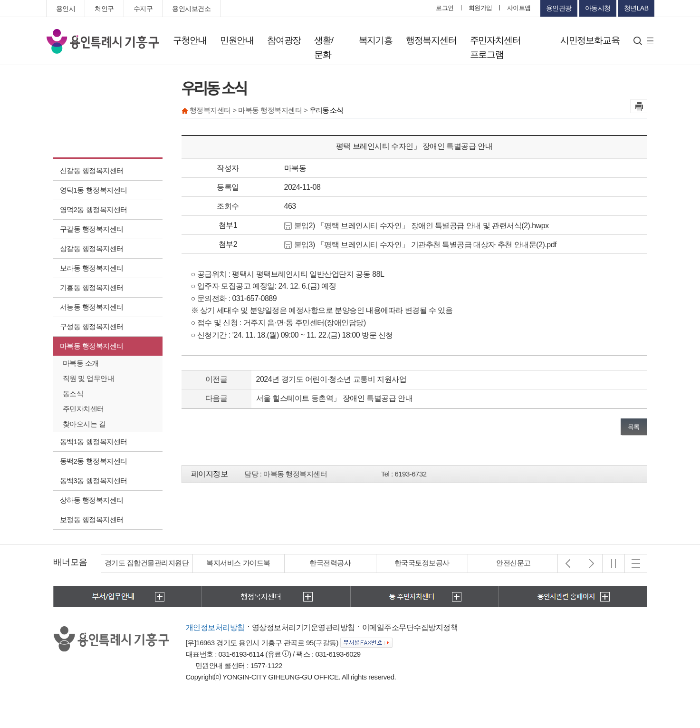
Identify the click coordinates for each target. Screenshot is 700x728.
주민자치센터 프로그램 (495, 47)
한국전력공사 (330, 563)
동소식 (73, 393)
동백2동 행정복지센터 (94, 461)
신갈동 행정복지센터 (92, 170)
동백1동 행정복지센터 (94, 442)
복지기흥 (376, 40)
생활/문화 (324, 47)
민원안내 (237, 40)
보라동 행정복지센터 (92, 268)
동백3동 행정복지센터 (94, 480)
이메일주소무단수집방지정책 (410, 627)
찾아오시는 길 (84, 424)
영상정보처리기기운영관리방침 (303, 627)
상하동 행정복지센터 (92, 500)
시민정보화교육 (590, 40)
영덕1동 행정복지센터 (94, 190)
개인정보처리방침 (215, 627)
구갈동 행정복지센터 (92, 229)
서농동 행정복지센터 (92, 307)
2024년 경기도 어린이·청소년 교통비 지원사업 (331, 379)
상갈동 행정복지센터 (92, 248)
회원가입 (480, 8)
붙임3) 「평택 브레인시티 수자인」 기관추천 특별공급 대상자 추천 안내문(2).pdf (421, 245)
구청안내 (190, 40)
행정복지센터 (431, 40)
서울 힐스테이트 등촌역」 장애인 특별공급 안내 (335, 398)
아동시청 (598, 8)
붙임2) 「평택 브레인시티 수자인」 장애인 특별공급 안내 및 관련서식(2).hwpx (417, 226)
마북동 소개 (81, 363)
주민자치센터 (83, 409)
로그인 (445, 8)
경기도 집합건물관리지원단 (147, 563)
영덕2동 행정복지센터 (94, 209)
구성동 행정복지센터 (92, 326)
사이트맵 (519, 8)
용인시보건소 (191, 9)
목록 (634, 427)
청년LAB (636, 8)
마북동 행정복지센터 (92, 346)
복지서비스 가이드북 (238, 563)
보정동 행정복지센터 (92, 519)
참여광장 (284, 40)
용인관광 (559, 8)
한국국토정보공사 (422, 563)
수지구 (143, 9)
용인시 (66, 9)
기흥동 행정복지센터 (92, 287)
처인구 (104, 9)
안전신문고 (513, 563)
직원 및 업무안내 (89, 378)
